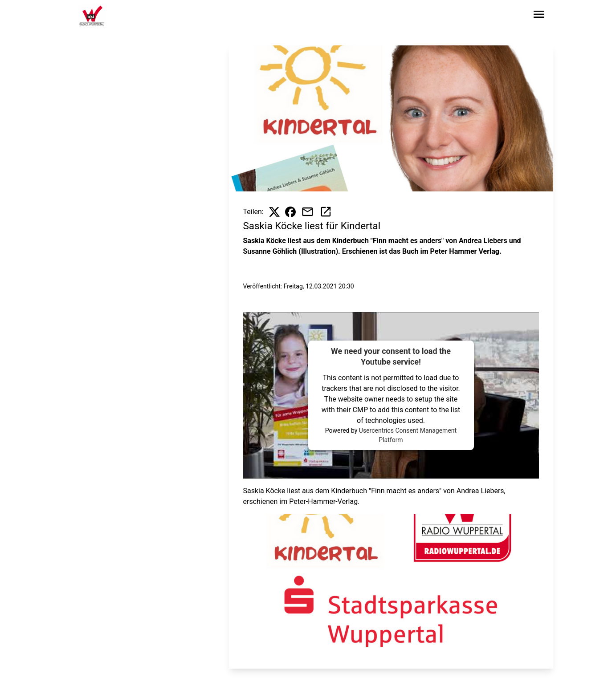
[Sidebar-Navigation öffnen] (539, 16)
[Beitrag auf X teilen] (274, 212)
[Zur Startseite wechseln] (92, 16)
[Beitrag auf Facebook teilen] (290, 212)
